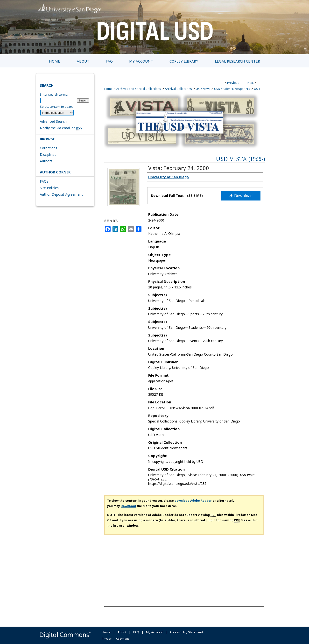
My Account (154, 632)
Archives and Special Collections (139, 89)
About (122, 632)
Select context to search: (58, 107)
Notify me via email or (61, 128)
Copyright (123, 639)
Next (251, 83)
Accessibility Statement (186, 632)
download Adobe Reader (193, 501)
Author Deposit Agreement (61, 194)
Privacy (107, 639)
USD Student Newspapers (232, 89)
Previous (233, 83)
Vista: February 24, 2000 (179, 168)
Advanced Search (53, 121)
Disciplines (48, 154)
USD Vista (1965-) (240, 159)
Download (241, 196)
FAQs (44, 181)
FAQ (136, 632)
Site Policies (49, 188)
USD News (203, 89)
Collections (49, 148)
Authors (46, 161)
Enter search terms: (54, 94)
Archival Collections (178, 89)
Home (108, 89)
